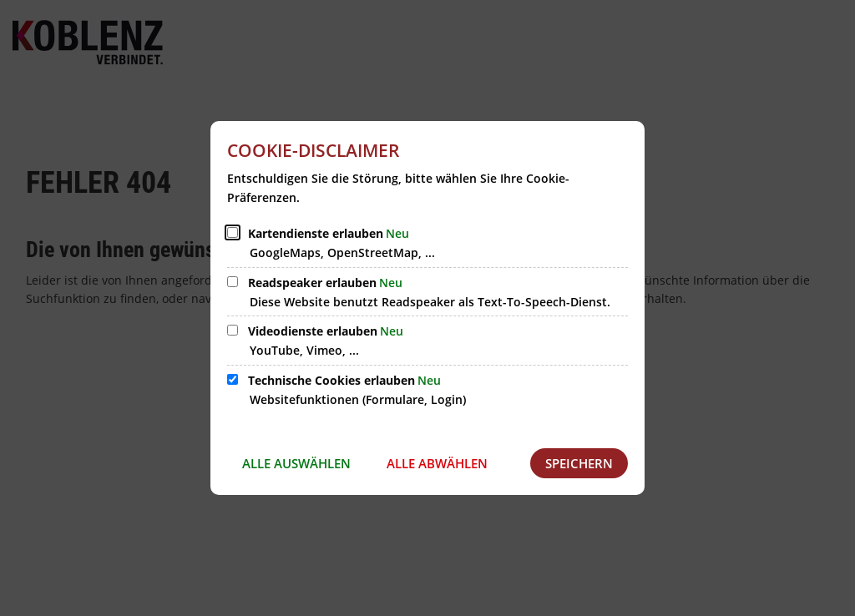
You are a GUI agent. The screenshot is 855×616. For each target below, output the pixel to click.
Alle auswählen (296, 463)
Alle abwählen (437, 463)
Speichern (579, 463)
